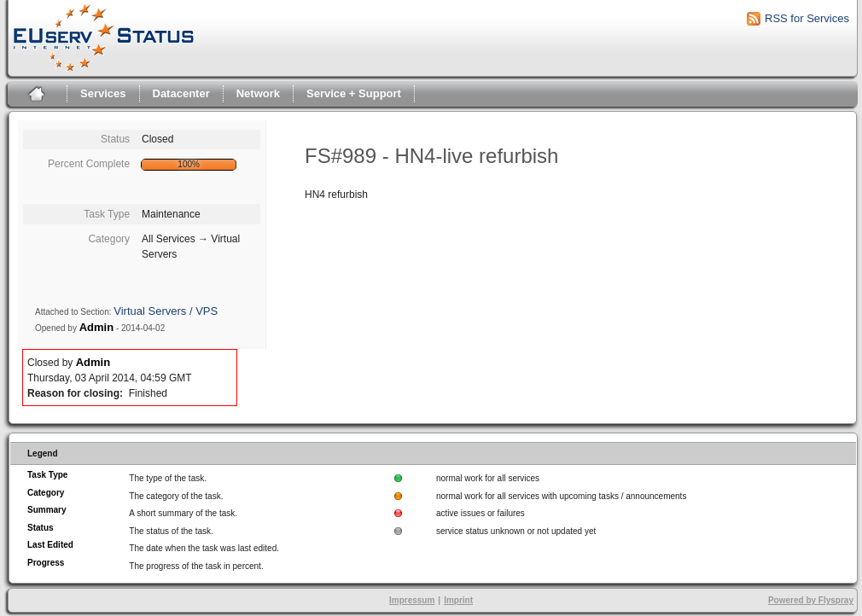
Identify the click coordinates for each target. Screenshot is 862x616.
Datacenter (181, 93)
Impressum (412, 600)
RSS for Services (807, 18)
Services (103, 93)
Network (258, 93)
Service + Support (354, 93)
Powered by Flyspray (811, 600)
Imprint (458, 600)
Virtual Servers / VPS (166, 311)
